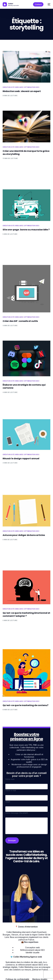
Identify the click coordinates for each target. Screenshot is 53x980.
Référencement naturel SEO (32, 950)
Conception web (32, 947)
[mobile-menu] (48, 4)
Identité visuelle (33, 952)
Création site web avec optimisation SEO (21, 87)
